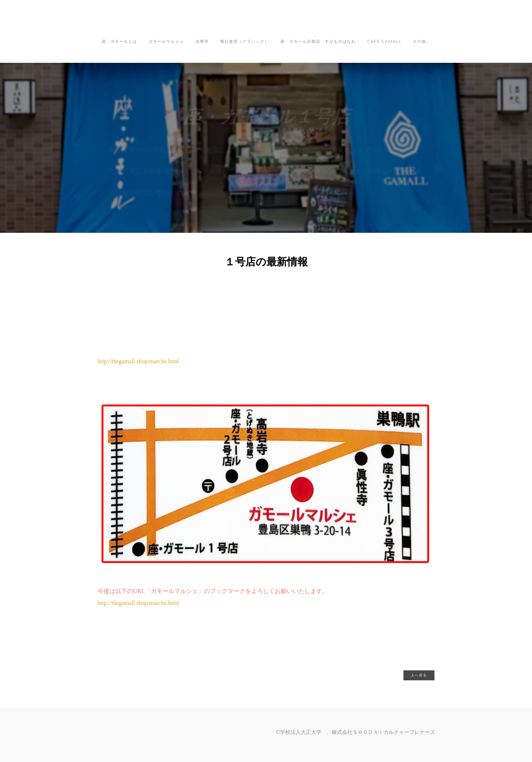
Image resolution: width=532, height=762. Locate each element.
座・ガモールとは (119, 41)
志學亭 (202, 41)
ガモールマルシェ (166, 41)
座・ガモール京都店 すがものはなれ (318, 41)
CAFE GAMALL (384, 41)
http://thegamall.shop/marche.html (138, 603)
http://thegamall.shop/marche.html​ (138, 361)
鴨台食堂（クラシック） (245, 41)
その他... (421, 41)
